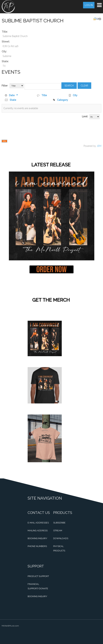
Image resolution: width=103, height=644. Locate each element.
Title (44, 95)
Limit (85, 116)
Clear (84, 86)
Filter (5, 86)
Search (69, 86)
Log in (89, 5)
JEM (99, 146)
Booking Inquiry (37, 538)
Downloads (61, 538)
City (75, 95)
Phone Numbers (37, 546)
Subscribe (59, 523)
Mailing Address (38, 531)
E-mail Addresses (38, 523)
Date (13, 95)
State (13, 100)
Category (63, 100)
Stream (58, 531)
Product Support (38, 576)
